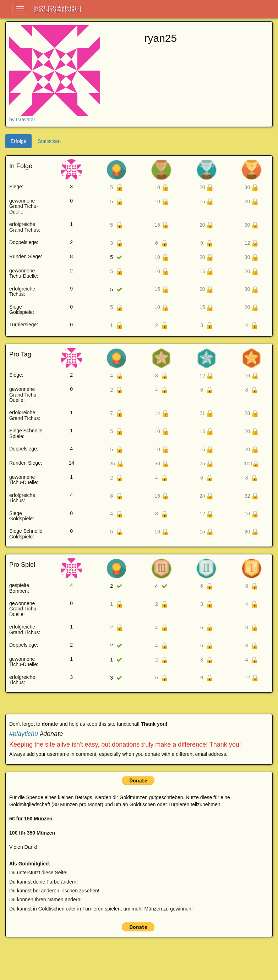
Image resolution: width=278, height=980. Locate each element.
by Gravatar (22, 120)
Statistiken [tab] (49, 141)
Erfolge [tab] (18, 141)
